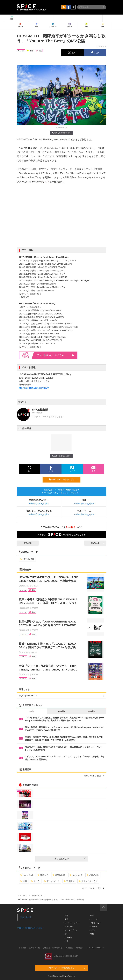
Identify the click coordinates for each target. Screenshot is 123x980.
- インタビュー (95, 923)
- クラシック (69, 927)
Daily (32, 711)
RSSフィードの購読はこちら (63, 479)
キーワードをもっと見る (93, 888)
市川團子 (69, 881)
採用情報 (69, 948)
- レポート (93, 927)
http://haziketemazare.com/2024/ (34, 388)
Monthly (91, 711)
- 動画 (91, 916)
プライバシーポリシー (95, 948)
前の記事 (25, 543)
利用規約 (80, 948)
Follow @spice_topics (39, 503)
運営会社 (22, 948)
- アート (67, 934)
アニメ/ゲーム (52, 881)
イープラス (22, 896)
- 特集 (91, 934)
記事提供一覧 (35, 948)
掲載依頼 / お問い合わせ (53, 948)
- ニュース (93, 919)
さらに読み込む (70, 859)
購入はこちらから (56, 355)
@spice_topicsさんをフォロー (31, 928)
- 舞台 (66, 919)
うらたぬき (76, 875)
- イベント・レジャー (72, 923)
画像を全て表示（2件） (61, 133)
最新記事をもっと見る (94, 776)
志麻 (24, 881)
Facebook (26, 917)
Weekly (61, 711)
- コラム (92, 930)
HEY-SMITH (27, 559)
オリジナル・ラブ (88, 881)
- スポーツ (68, 938)
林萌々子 (43, 875)
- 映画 (66, 941)
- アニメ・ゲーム (70, 930)
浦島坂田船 (59, 875)
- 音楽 (66, 916)
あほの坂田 (93, 875)
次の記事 (98, 543)
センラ (35, 881)
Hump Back (27, 875)
